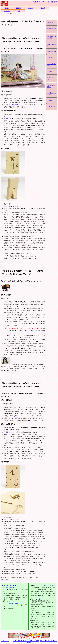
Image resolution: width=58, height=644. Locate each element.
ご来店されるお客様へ (52, 94)
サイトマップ (51, 107)
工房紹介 (50, 72)
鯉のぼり (31, 8)
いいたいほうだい (52, 78)
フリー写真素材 (52, 52)
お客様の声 (50, 23)
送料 (40, 599)
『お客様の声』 (15, 105)
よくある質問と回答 (52, 65)
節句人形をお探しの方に (52, 30)
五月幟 (43, 8)
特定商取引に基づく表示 (52, 37)
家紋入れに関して (52, 45)
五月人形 (19, 8)
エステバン (7, 11)
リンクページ (32, 331)
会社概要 (50, 101)
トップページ (4, 13)
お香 (19, 11)
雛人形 (7, 8)
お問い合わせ (51, 58)
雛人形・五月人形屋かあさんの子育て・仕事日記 (26, 641)
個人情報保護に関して (52, 86)
